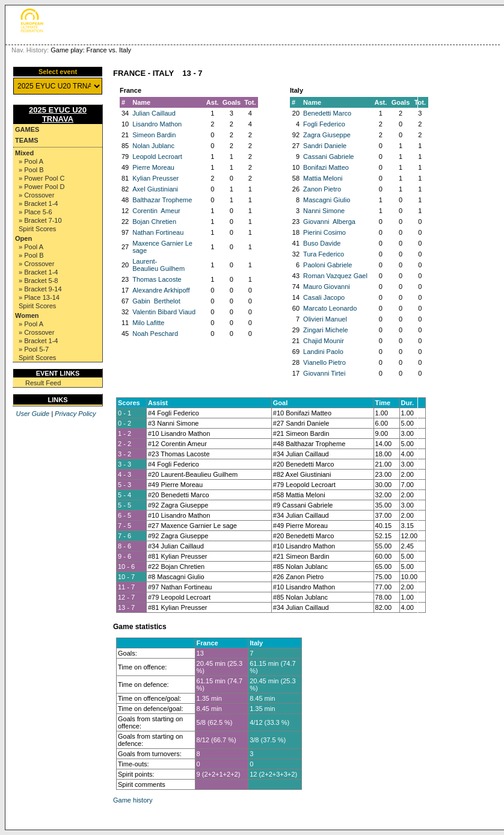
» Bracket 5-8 (38, 281)
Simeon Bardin (154, 135)
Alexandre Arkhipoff (161, 290)
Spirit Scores (37, 229)
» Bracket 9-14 (40, 289)
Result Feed (43, 383)
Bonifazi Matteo (326, 167)
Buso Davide (322, 243)
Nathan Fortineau (158, 232)
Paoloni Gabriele (327, 265)
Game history (133, 800)
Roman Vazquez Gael (335, 276)
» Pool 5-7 (34, 349)
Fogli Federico (324, 124)
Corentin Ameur (156, 211)
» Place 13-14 (39, 297)
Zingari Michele (326, 330)
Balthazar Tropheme (162, 200)
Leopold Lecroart (157, 157)
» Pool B (31, 170)
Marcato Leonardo (330, 308)
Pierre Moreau (153, 167)
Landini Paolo (323, 352)
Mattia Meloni (323, 178)
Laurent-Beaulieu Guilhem (158, 265)
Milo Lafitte (148, 323)
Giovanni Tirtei (324, 373)
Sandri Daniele (325, 146)
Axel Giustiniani (155, 189)
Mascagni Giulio (327, 200)
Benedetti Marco (327, 113)
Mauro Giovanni (327, 287)
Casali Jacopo (324, 297)
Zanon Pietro (322, 189)
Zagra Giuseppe (327, 135)
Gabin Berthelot (156, 301)
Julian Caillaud (154, 113)
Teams (27, 140)
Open (23, 238)
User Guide (32, 414)
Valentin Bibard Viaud (164, 312)
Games (27, 129)
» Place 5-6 (35, 212)
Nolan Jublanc (153, 146)
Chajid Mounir (324, 341)
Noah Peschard (155, 334)
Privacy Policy (75, 414)
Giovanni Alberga (329, 222)
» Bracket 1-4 (38, 203)
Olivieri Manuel (325, 319)
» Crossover (36, 195)
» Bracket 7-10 (40, 220)
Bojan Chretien (154, 222)
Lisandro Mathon (157, 124)
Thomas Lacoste (157, 279)
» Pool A (31, 161)
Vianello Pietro (324, 362)
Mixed (24, 153)
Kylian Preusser (155, 178)
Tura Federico (324, 254)
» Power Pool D (41, 187)
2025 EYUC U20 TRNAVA (58, 114)
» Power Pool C (41, 178)
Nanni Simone (324, 211)
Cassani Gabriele (328, 157)
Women (27, 315)
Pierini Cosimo (324, 232)
